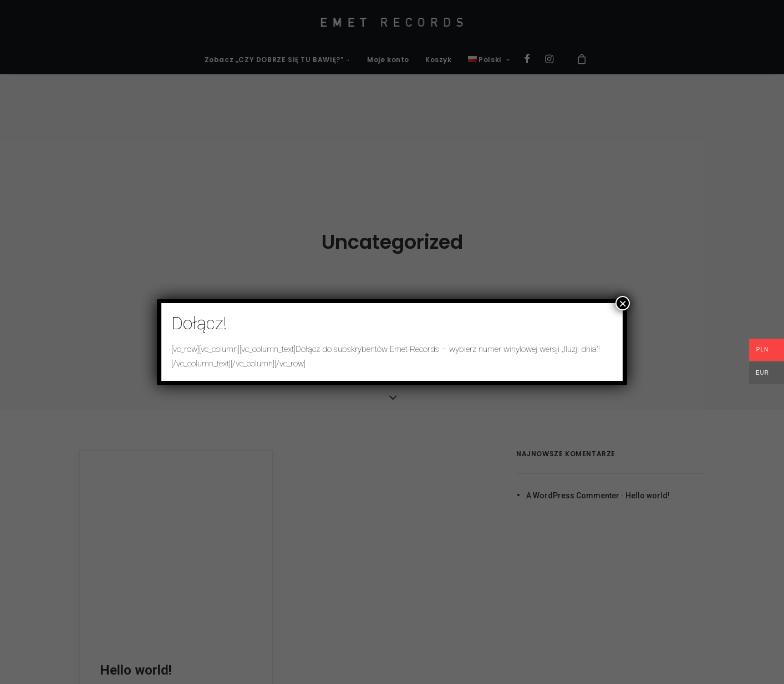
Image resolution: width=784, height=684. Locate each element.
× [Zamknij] (623, 303)
